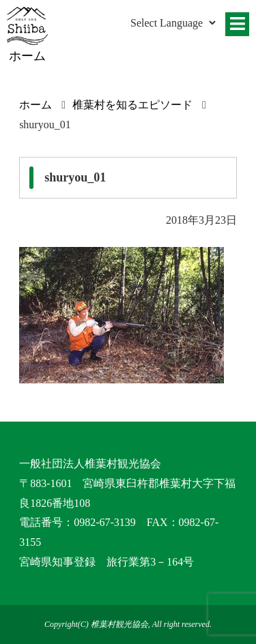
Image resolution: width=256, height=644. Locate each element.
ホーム (35, 105)
